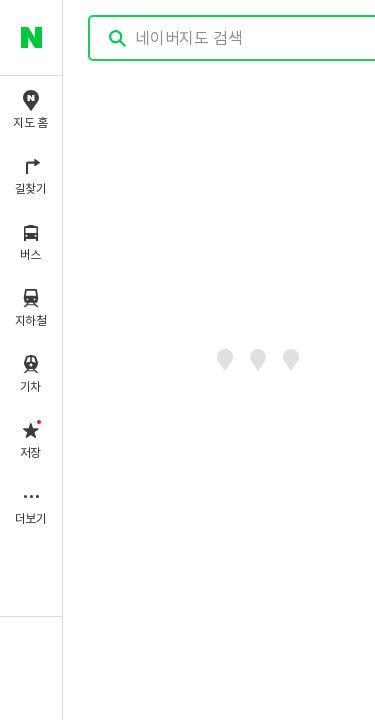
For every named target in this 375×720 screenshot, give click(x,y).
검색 (118, 38)
